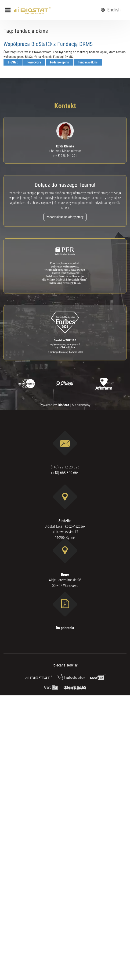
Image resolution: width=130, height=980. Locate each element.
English (110, 10)
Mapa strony (81, 405)
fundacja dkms (88, 62)
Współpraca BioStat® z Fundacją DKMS (48, 44)
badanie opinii (60, 62)
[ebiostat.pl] (32, 10)
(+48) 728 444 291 (65, 156)
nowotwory (34, 62)
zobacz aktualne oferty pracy (65, 217)
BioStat (13, 62)
